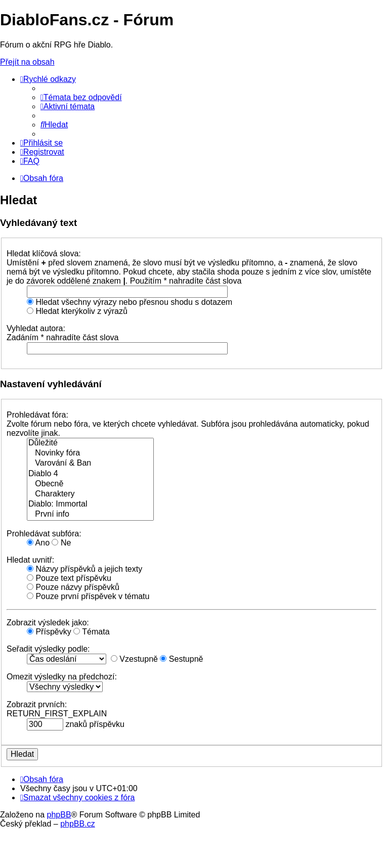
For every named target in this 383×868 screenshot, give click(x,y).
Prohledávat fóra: (37, 415)
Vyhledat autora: (36, 328)
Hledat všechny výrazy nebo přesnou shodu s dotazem (130, 302)
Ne (61, 543)
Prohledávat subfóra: (44, 534)
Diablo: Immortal (90, 505)
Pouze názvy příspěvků (73, 587)
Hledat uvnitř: (30, 560)
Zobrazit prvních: (37, 704)
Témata (91, 632)
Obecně (90, 484)
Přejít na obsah (27, 62)
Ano (38, 543)
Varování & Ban (90, 464)
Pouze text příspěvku (69, 578)
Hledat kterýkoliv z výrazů (77, 311)
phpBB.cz (77, 824)
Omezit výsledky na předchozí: (62, 677)
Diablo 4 (90, 474)
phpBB (59, 815)
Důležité (90, 443)
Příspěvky (49, 632)
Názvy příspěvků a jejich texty (84, 569)
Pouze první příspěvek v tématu (88, 596)
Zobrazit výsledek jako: (48, 623)
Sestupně (181, 659)
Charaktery (90, 494)
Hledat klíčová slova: (44, 254)
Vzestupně (134, 659)
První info (90, 515)
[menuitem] (81, 97)
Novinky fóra (90, 453)
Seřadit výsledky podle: (48, 649)
